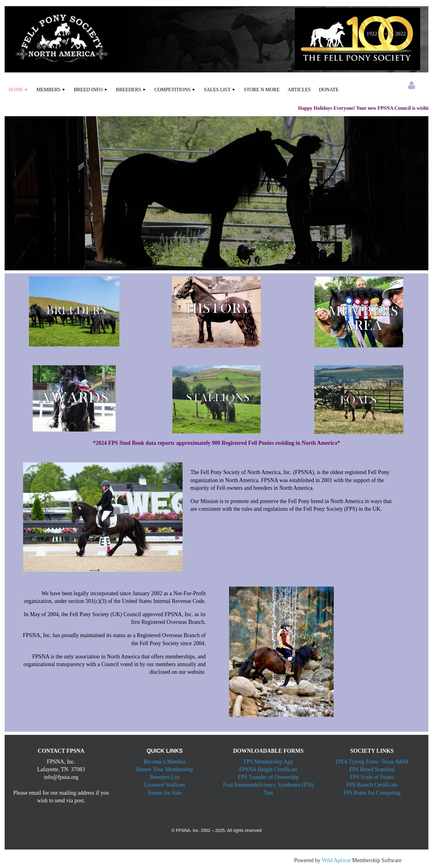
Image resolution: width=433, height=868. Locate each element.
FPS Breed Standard (372, 769)
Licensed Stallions (165, 785)
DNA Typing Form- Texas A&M (372, 762)
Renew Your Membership (165, 769)
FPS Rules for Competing (372, 793)
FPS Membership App (268, 762)
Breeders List (165, 777)
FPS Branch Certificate (372, 785)
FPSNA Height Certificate (268, 769)
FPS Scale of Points (372, 777)
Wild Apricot (336, 860)
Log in (411, 85)
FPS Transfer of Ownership (268, 777)
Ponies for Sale (165, 793)
